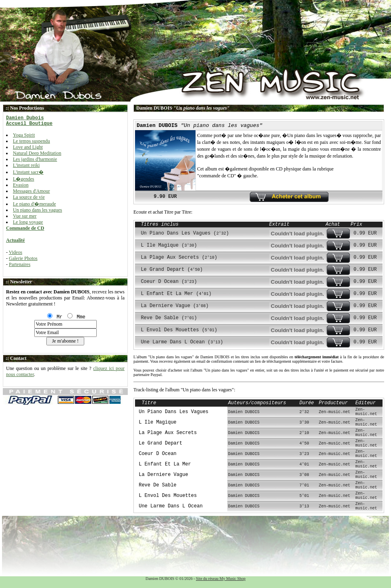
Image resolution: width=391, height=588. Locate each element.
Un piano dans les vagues (37, 210)
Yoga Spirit (24, 135)
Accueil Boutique (29, 124)
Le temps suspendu (31, 141)
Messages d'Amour (31, 191)
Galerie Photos (23, 258)
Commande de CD (25, 228)
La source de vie (29, 197)
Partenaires (20, 264)
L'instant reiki (26, 165)
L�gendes (24, 179)
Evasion (21, 185)
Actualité (16, 240)
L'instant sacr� (28, 172)
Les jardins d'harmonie (35, 159)
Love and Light (28, 147)
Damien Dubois (25, 118)
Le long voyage (28, 222)
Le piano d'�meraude (34, 204)
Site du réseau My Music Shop (221, 579)
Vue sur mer (25, 216)
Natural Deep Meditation (37, 153)
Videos (16, 252)
